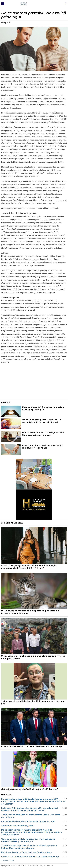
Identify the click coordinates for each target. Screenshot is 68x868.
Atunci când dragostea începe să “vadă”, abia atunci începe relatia (43, 447)
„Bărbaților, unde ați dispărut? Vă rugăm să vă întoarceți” (30, 789)
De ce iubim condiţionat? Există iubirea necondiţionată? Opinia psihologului (42, 421)
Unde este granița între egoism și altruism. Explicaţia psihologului (43, 408)
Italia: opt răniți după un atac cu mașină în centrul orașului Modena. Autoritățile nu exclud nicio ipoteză (30, 809)
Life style (18, 523)
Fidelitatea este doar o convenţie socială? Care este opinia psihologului (43, 434)
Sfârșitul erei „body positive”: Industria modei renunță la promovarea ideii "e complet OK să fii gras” (29, 567)
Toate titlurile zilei (7, 861)
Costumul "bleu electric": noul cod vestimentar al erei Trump (31, 746)
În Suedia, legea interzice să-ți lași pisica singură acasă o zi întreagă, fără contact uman (30, 612)
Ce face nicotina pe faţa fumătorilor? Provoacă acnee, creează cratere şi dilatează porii (28, 840)
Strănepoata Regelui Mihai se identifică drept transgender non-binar (33, 703)
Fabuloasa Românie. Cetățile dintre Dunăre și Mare (26, 852)
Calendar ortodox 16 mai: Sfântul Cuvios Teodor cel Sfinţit (30, 857)
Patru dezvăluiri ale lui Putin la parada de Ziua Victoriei (28, 821)
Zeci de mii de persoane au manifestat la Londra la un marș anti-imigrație (31, 816)
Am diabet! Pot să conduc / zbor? (18, 826)
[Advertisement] (34, 383)
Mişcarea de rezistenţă (34, 4)
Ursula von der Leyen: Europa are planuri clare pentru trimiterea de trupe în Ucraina (33, 657)
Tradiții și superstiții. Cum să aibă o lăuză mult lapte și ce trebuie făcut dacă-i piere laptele (29, 847)
